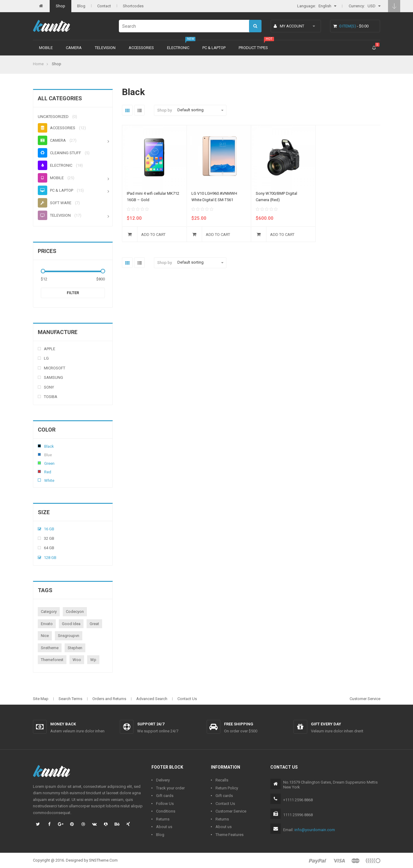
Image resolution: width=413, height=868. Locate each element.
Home (38, 64)
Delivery (163, 780)
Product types (253, 48)
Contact (104, 6)
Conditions (166, 811)
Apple (50, 349)
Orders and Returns (109, 699)
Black (39, 446)
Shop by (165, 110)
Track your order (170, 788)
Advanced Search (152, 699)
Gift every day (326, 724)
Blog (81, 6)
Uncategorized (53, 117)
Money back (63, 724)
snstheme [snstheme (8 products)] (50, 648)
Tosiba (51, 397)
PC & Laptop (214, 48)
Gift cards (165, 796)
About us (164, 827)
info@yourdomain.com (315, 830)
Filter (73, 293)
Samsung (53, 377)
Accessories (141, 48)
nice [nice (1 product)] (45, 636)
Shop (61, 6)
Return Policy (227, 788)
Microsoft (55, 368)
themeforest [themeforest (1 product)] (52, 660)
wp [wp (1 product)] (93, 660)
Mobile (46, 48)
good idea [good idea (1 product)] (71, 624)
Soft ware (55, 203)
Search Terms (70, 699)
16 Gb (49, 529)
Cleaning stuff (59, 153)
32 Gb (49, 538)
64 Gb (49, 548)
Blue (39, 454)
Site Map (41, 699)
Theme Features (230, 835)
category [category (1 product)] (49, 612)
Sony (49, 387)
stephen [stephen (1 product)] (75, 648)
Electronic (178, 48)
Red (39, 471)
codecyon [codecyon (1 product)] (75, 612)
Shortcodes (133, 6)
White (39, 480)
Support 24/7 (151, 724)
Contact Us (187, 699)
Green (39, 463)
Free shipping (239, 724)
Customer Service (365, 699)
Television (105, 48)
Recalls (222, 780)
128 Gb (50, 558)
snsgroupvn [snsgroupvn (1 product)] (69, 636)
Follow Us (165, 804)
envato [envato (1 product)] (47, 624)
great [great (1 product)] (94, 624)
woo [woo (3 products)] (77, 660)
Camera (74, 48)
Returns (163, 819)
